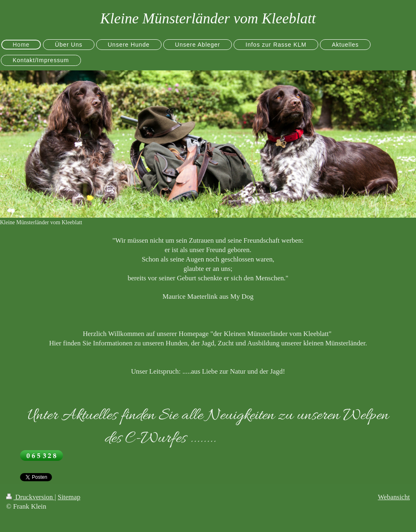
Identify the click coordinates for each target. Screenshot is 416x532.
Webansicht (394, 497)
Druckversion (30, 497)
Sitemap (69, 497)
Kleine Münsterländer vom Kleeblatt (208, 18)
